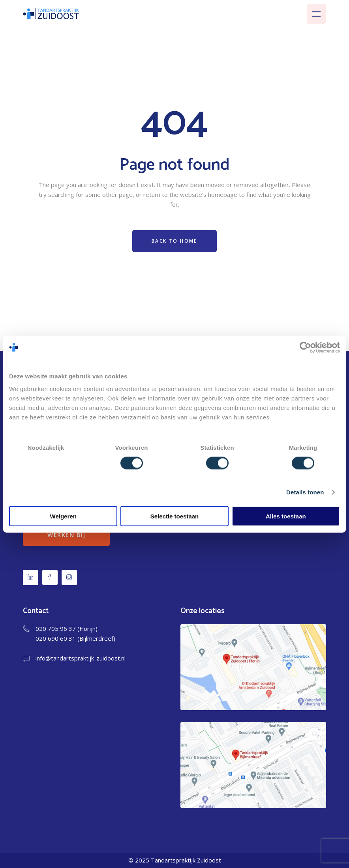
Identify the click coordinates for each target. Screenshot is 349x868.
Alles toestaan (286, 516)
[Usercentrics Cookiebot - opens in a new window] (305, 348)
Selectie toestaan (175, 516)
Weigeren (63, 516)
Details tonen (305, 492)
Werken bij (66, 535)
